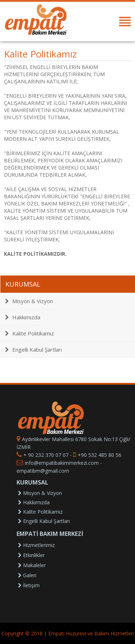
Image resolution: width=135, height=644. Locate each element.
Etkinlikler (31, 555)
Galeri (27, 575)
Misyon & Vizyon (29, 301)
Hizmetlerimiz (36, 545)
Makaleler (32, 565)
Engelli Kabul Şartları (33, 349)
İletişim (29, 585)
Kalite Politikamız (30, 333)
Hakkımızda (23, 317)
